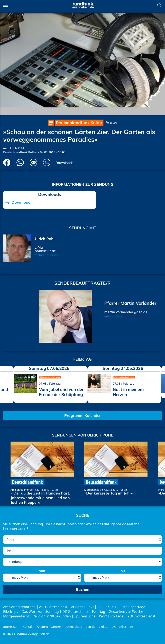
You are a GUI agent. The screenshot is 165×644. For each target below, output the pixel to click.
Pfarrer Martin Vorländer (130, 303)
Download (21, 202)
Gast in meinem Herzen (128, 392)
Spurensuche (85, 616)
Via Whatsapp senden (20, 162)
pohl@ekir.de (45, 251)
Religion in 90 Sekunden (52, 616)
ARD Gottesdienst (53, 607)
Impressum (11, 627)
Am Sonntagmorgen (22, 490)
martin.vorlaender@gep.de (126, 312)
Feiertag (111, 123)
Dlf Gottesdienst (75, 612)
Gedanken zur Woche (126, 612)
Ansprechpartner (49, 627)
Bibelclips (11, 612)
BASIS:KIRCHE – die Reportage (121, 607)
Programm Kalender (82, 416)
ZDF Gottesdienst (142, 616)
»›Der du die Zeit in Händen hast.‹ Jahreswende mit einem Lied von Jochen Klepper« (41, 498)
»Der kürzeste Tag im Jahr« (109, 493)
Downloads (64, 163)
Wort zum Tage (112, 616)
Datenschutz (73, 627)
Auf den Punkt (82, 607)
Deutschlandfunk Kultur (20, 152)
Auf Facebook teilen (7, 162)
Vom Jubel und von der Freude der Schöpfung (61, 392)
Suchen (159, 5)
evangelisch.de (122, 627)
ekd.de (104, 627)
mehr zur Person (47, 255)
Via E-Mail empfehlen (33, 162)
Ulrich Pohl (16, 148)
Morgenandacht (94, 490)
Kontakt (28, 627)
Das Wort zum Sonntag (40, 612)
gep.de (91, 627)
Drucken (47, 162)
